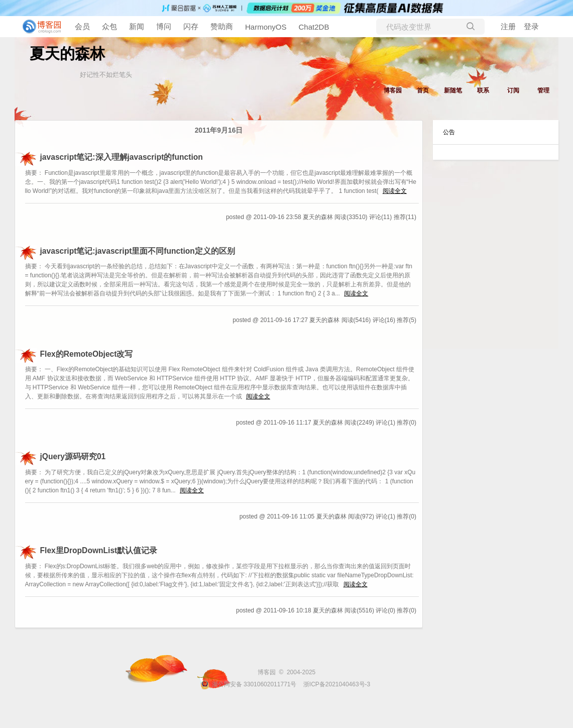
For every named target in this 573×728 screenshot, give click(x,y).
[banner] (40, 27)
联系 (483, 90)
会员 (82, 26)
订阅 (513, 90)
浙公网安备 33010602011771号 (249, 684)
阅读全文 (395, 191)
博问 (164, 26)
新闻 (137, 26)
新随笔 (453, 90)
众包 (109, 26)
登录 (531, 26)
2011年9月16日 (219, 130)
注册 (508, 26)
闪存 (191, 26)
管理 (543, 90)
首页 (423, 90)
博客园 (393, 90)
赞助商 (222, 26)
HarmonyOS (266, 27)
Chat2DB (314, 27)
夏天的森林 (67, 54)
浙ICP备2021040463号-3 (337, 684)
